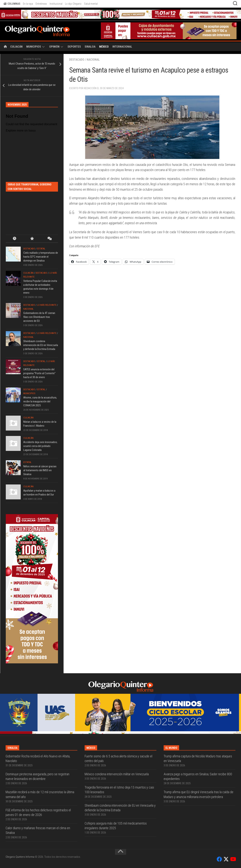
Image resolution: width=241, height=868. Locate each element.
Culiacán (16, 47)
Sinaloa (90, 47)
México (104, 47)
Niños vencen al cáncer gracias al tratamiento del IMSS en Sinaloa (40, 470)
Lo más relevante (47, 305)
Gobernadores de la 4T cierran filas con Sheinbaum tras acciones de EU (39, 317)
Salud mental (91, 4)
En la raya (28, 4)
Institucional (56, 4)
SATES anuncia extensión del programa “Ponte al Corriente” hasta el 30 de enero (39, 373)
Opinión (54, 47)
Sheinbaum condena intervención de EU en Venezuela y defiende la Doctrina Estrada (41, 345)
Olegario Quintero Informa (20, 857)
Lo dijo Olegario (73, 4)
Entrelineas (41, 4)
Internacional (122, 47)
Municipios (34, 47)
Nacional (94, 60)
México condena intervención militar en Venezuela (117, 774)
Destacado (77, 60)
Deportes (74, 47)
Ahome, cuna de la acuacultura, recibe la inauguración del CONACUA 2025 (40, 401)
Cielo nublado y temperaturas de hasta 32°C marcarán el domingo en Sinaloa (41, 257)
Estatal (41, 249)
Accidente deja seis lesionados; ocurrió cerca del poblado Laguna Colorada (40, 446)
